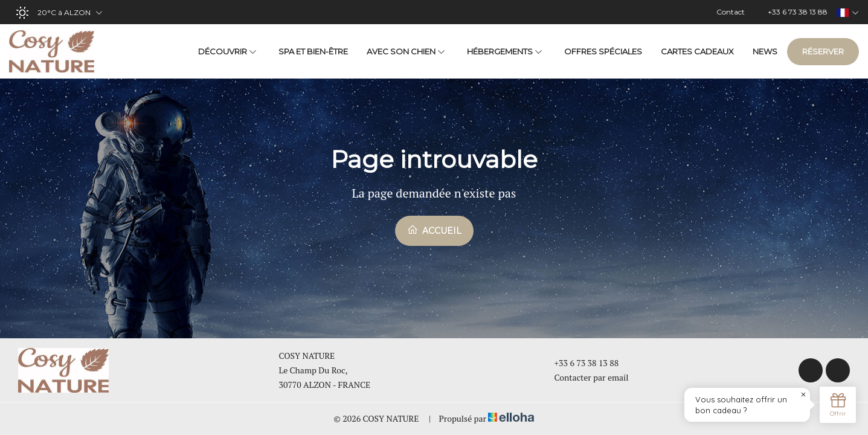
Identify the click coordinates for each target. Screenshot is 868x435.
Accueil (434, 230)
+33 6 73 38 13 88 (580, 363)
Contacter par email (585, 377)
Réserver (823, 51)
